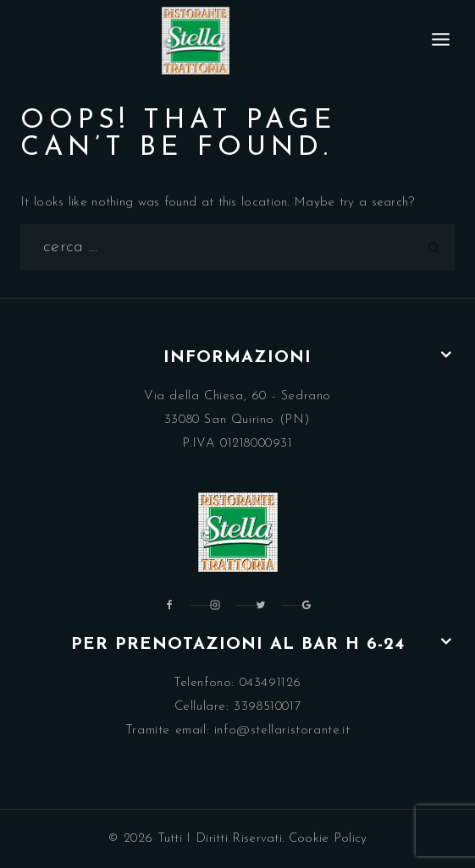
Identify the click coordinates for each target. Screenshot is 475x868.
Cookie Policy (328, 839)
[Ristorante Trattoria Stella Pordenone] (196, 41)
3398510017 (267, 707)
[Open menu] (441, 40)
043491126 (271, 683)
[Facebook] (169, 605)
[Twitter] (261, 605)
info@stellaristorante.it (282, 731)
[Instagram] (215, 605)
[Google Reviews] (307, 605)
